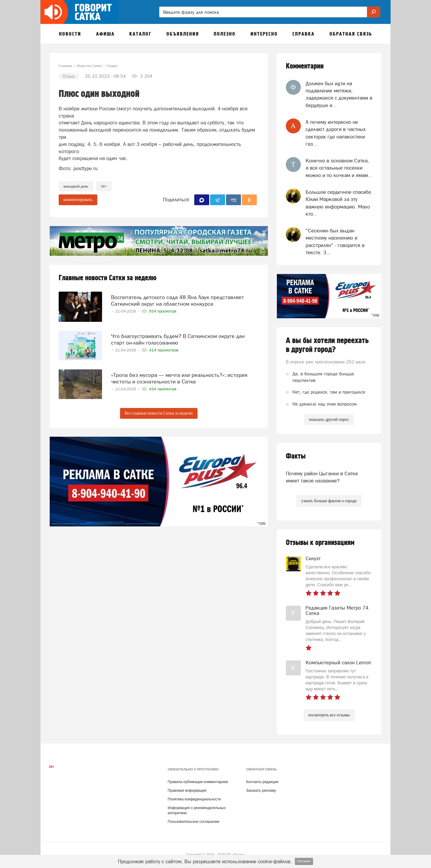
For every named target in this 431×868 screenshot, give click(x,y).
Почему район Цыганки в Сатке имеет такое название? (322, 477)
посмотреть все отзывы (329, 715)
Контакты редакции (262, 782)
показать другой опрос (329, 419)
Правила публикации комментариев (198, 782)
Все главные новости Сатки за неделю (159, 413)
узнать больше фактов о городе (329, 501)
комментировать (78, 200)
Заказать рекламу (261, 791)
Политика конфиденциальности (194, 799)
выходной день (76, 186)
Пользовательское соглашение (194, 822)
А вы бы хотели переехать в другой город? (327, 345)
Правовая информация (187, 791)
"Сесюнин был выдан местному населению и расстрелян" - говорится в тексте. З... (335, 242)
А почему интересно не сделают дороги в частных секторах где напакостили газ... (336, 133)
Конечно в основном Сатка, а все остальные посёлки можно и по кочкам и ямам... (339, 168)
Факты (296, 456)
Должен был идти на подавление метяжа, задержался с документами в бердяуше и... (339, 94)
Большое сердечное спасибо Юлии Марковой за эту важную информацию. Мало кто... (338, 203)
